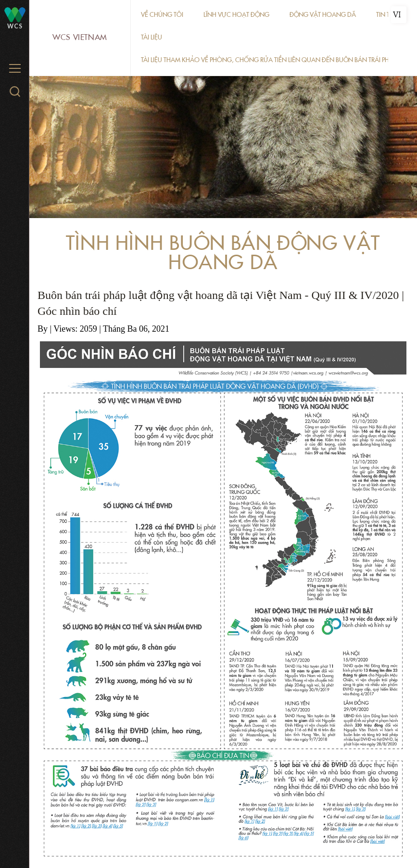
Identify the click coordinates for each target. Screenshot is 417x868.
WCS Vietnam (80, 37)
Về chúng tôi (162, 15)
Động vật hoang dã (323, 15)
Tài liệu (152, 37)
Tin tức (387, 15)
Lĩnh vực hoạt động (236, 15)
